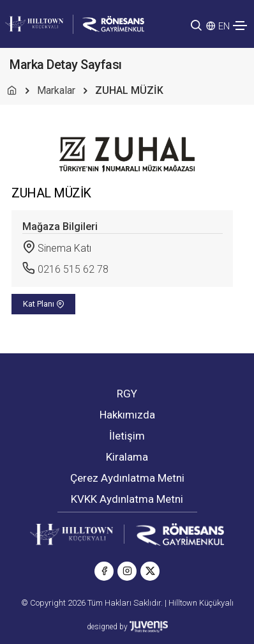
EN (224, 26)
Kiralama (127, 457)
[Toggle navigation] (240, 26)
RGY (127, 394)
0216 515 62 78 (73, 269)
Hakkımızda (127, 415)
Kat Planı (44, 304)
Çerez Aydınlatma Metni (127, 478)
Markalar (56, 90)
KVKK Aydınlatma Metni (127, 499)
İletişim (127, 436)
